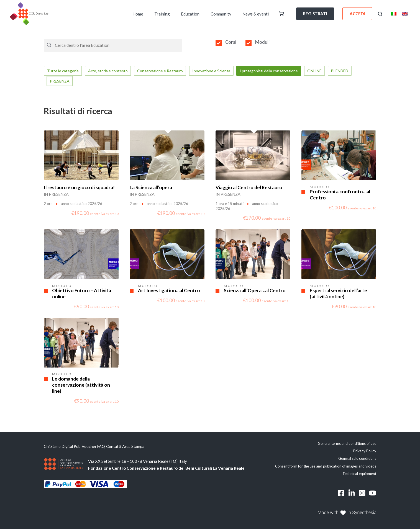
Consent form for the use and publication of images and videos (326, 467)
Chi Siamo (53, 447)
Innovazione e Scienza (219, 71)
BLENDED (356, 71)
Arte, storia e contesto (111, 71)
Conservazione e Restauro (165, 71)
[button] (380, 14)
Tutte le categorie (64, 71)
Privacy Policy (365, 452)
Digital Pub (76, 447)
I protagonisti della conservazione (280, 71)
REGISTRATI (315, 14)
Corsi (231, 42)
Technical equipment (359, 474)
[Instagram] (362, 494)
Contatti (131, 447)
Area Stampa (155, 447)
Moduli (262, 42)
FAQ (115, 447)
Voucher (99, 447)
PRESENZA (61, 82)
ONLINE (329, 71)
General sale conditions (357, 459)
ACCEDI (357, 14)
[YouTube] (373, 494)
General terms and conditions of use (347, 444)
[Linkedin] (352, 494)
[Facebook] (341, 494)
